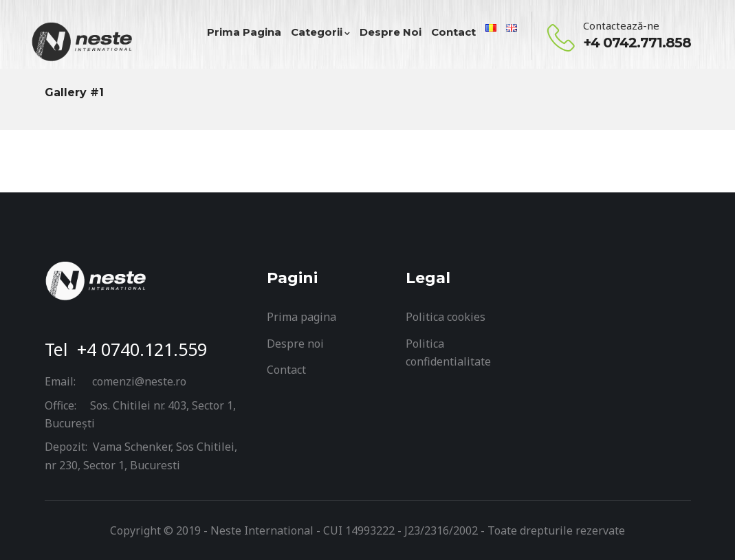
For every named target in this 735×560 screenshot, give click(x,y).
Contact (286, 370)
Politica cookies (446, 317)
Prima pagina (301, 317)
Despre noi (295, 344)
